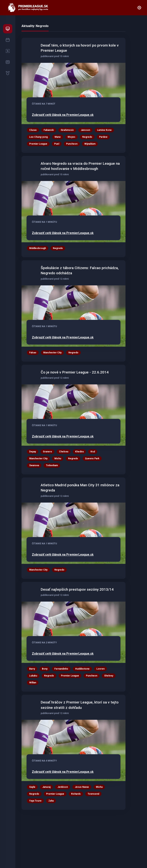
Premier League (38, 144)
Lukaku (33, 676)
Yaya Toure (35, 801)
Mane (58, 137)
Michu (58, 459)
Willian (33, 683)
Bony (45, 669)
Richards (76, 794)
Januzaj (46, 787)
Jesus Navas (82, 787)
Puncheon (72, 144)
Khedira (79, 452)
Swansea (34, 465)
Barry (32, 669)
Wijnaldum (90, 144)
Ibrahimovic (67, 130)
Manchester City (52, 353)
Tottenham (52, 465)
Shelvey (109, 676)
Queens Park (92, 459)
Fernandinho (61, 669)
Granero (47, 452)
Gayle (32, 787)
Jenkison (63, 787)
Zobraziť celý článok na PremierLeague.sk (63, 115)
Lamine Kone (104, 130)
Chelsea (64, 452)
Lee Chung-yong (38, 137)
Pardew (103, 137)
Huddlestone (82, 669)
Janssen (85, 130)
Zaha (51, 801)
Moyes (71, 137)
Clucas (33, 130)
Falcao (33, 353)
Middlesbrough (38, 248)
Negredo (87, 137)
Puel (57, 144)
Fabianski (49, 130)
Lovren (100, 669)
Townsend (93, 794)
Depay (33, 452)
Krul (93, 452)
